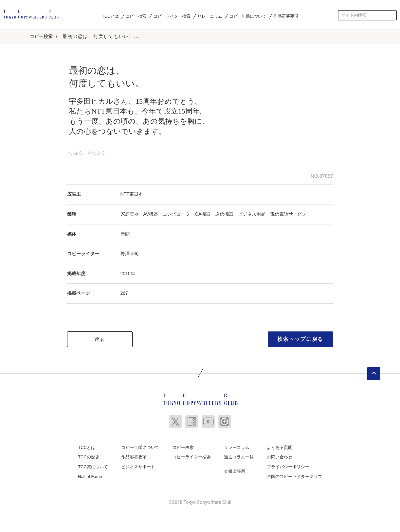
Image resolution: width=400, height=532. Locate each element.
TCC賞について (93, 467)
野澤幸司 (130, 254)
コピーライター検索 (172, 16)
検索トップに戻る (300, 339)
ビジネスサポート (138, 467)
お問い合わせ (280, 457)
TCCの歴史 (89, 457)
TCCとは (110, 16)
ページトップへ (374, 374)
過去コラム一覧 (239, 457)
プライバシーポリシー (288, 467)
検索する (392, 15)
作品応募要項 (286, 16)
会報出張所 (235, 471)
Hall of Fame (90, 477)
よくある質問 (280, 447)
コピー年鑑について (248, 16)
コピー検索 (136, 16)
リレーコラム (210, 16)
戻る (100, 339)
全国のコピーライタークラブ (294, 477)
